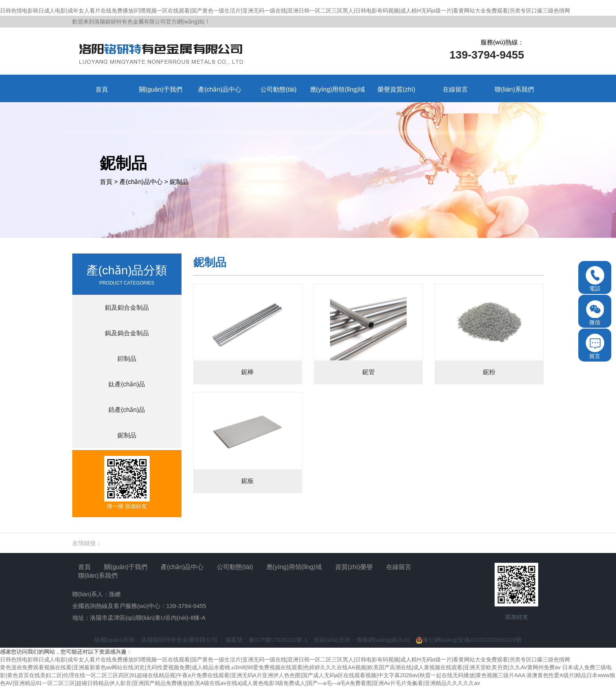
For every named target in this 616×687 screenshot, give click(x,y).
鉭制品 (127, 359)
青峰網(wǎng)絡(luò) (383, 640)
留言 (595, 346)
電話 (595, 279)
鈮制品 (179, 182)
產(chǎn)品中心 (141, 182)
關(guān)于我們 (126, 567)
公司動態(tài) (235, 567)
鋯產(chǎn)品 (127, 410)
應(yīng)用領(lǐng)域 (294, 567)
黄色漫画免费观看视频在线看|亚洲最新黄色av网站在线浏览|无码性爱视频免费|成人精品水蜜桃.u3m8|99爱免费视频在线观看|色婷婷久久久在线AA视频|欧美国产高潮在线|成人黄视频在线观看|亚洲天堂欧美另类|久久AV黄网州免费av (280, 667)
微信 (595, 313)
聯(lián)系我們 (98, 576)
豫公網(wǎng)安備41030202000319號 (469, 640)
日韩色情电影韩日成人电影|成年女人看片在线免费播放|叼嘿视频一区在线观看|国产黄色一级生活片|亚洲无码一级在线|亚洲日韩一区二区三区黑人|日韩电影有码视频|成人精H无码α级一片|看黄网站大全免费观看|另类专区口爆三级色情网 (285, 11)
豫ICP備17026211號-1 (278, 640)
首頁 (106, 182)
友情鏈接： (87, 543)
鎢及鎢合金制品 (127, 333)
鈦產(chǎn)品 (127, 384)
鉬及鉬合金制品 (127, 308)
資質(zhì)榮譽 (354, 567)
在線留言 (399, 567)
